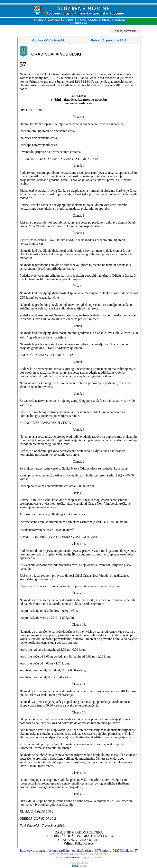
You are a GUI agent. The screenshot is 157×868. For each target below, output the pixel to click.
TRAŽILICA (118, 20)
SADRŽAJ (39, 20)
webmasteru (72, 857)
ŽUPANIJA (54, 20)
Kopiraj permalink (125, 31)
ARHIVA (105, 20)
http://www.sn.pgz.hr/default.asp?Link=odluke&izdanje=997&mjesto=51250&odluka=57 (79, 851)
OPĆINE (81, 20)
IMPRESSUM (79, 23)
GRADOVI (68, 20)
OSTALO (93, 20)
